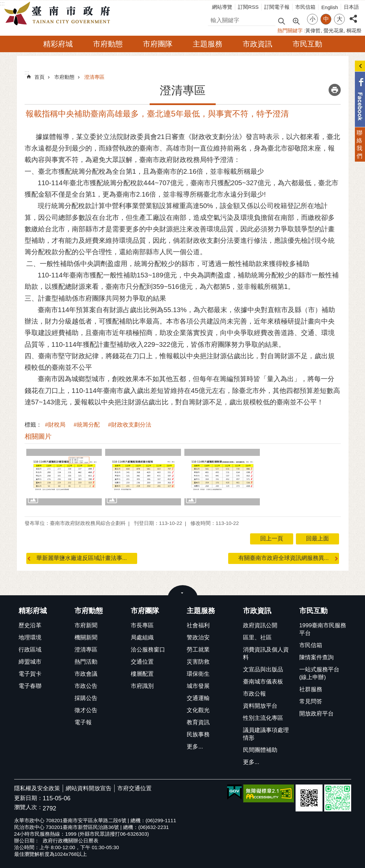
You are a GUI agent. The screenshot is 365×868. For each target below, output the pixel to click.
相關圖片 (38, 436)
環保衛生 (198, 674)
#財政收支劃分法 (130, 425)
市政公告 (86, 686)
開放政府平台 (316, 714)
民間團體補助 (260, 750)
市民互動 (307, 44)
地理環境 (30, 638)
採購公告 (86, 698)
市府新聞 (86, 625)
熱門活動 (86, 662)
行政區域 (30, 650)
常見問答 (311, 702)
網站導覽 (222, 7)
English (330, 7)
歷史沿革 (30, 625)
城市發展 (198, 686)
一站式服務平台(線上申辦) (319, 673)
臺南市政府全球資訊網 (59, 14)
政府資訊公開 (260, 625)
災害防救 (198, 662)
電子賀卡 (30, 674)
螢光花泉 (334, 30)
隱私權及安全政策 (37, 788)
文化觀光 (198, 710)
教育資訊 (198, 722)
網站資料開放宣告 (89, 788)
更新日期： (28, 798)
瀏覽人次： (28, 808)
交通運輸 (198, 698)
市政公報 (254, 694)
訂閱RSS (248, 7)
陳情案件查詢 (316, 657)
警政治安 (198, 638)
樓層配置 (142, 674)
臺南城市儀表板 (263, 682)
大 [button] (340, 19)
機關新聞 (86, 638)
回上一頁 (272, 539)
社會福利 (198, 625)
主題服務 (208, 44)
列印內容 (335, 90)
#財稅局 (55, 425)
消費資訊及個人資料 (266, 654)
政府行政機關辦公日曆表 (71, 841)
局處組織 (142, 638)
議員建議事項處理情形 (266, 734)
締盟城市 (30, 662)
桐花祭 (354, 30)
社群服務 (311, 689)
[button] (64, 477)
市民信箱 (305, 7)
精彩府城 (58, 44)
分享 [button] (353, 15)
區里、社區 (257, 638)
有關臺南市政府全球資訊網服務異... (284, 558)
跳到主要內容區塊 (4, 4)
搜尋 (214, 19)
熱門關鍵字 (290, 30)
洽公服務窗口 (148, 650)
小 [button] (313, 19)
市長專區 (142, 625)
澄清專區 (94, 77)
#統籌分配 (87, 425)
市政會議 (86, 674)
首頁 (39, 77)
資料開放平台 (260, 706)
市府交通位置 (134, 788)
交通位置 (142, 662)
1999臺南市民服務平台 (323, 629)
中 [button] (326, 19)
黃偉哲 (313, 30)
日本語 (351, 7)
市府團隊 (158, 44)
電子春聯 (30, 686)
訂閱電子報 (277, 7)
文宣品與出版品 (263, 670)
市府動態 (108, 44)
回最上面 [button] (317, 539)
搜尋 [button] (281, 21)
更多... (195, 747)
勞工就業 (198, 650)
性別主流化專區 (263, 718)
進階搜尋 (296, 21)
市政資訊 (257, 44)
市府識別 (142, 686)
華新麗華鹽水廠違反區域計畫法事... (82, 558)
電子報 (83, 722)
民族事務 (198, 735)
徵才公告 (86, 710)
